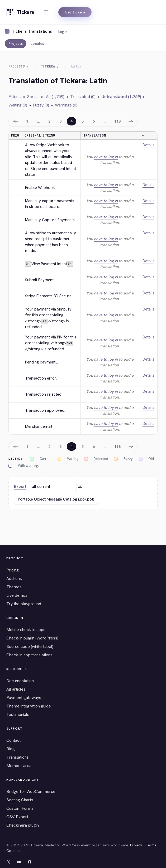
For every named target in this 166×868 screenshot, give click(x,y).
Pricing (13, 570)
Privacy (136, 845)
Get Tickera (75, 12)
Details (148, 145)
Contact (13, 740)
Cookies (13, 851)
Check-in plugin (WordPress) (32, 638)
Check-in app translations (29, 655)
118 (117, 121)
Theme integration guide (29, 706)
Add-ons (14, 578)
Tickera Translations (32, 31)
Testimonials (18, 714)
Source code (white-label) (30, 646)
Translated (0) (83, 97)
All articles (16, 689)
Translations (18, 757)
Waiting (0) (18, 105)
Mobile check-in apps (26, 630)
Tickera (48, 66)
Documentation (20, 681)
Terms (151, 845)
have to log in (106, 157)
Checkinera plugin (23, 825)
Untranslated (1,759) (121, 97)
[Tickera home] (20, 12)
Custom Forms (20, 808)
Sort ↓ (32, 97)
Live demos (17, 595)
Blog (11, 749)
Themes (14, 587)
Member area (19, 766)
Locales (37, 43)
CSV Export (17, 817)
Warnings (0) (66, 105)
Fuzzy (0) (41, 105)
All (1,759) (55, 97)
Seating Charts (20, 800)
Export (20, 486)
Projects (16, 43)
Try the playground (24, 604)
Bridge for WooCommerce (31, 791)
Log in (63, 32)
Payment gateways (24, 698)
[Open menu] (46, 12)
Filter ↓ (15, 97)
